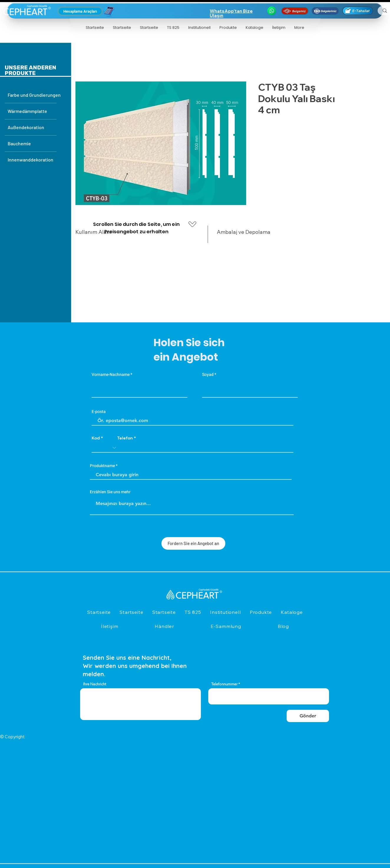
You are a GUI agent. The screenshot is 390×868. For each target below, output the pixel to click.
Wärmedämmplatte (27, 111)
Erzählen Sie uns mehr (110, 492)
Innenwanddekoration (30, 160)
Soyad (208, 375)
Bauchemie (19, 143)
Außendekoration (26, 127)
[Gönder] (308, 716)
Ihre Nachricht (95, 684)
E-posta (99, 412)
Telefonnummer (224, 684)
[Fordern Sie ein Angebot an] (193, 543)
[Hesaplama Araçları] (80, 11)
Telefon (125, 438)
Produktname (102, 466)
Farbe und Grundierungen (32, 95)
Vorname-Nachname (111, 375)
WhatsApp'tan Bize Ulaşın (231, 13)
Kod (96, 438)
